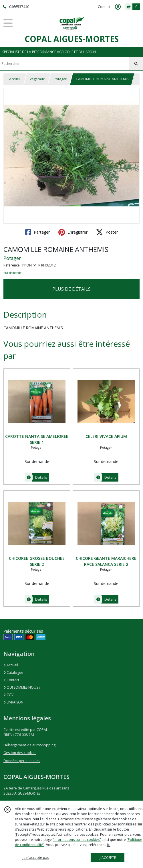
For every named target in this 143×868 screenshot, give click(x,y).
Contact (104, 7)
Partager (37, 232)
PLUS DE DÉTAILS (71, 289)
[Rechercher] (136, 64)
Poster (107, 232)
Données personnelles (22, 761)
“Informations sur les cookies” (77, 840)
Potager (60, 79)
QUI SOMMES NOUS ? (22, 687)
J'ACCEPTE (108, 858)
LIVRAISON (13, 702)
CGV (8, 695)
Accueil (15, 79)
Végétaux (37, 79)
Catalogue (13, 672)
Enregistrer (73, 232)
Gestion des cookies (20, 753)
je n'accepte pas (36, 858)
